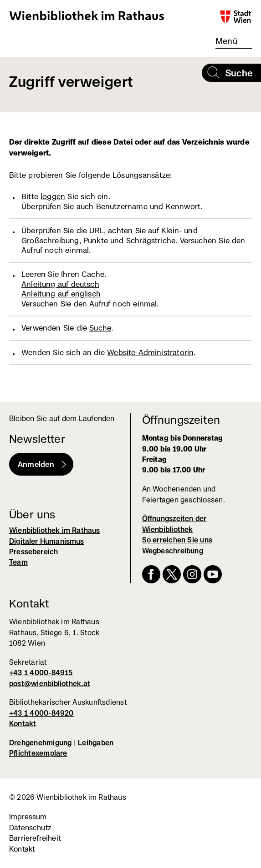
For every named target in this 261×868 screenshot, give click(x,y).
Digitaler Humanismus (47, 541)
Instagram (192, 574)
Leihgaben (96, 743)
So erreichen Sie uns (177, 540)
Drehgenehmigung (40, 743)
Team (18, 562)
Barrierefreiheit (35, 838)
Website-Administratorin (150, 352)
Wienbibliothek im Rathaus (87, 15)
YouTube (213, 574)
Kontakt (23, 724)
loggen (53, 196)
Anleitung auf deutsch (60, 284)
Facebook (151, 574)
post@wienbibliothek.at (50, 684)
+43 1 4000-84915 (41, 673)
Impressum (28, 817)
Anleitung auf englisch (61, 294)
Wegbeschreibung (173, 551)
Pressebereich (33, 552)
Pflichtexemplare (38, 753)
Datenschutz (30, 828)
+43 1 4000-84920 (41, 713)
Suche (100, 328)
